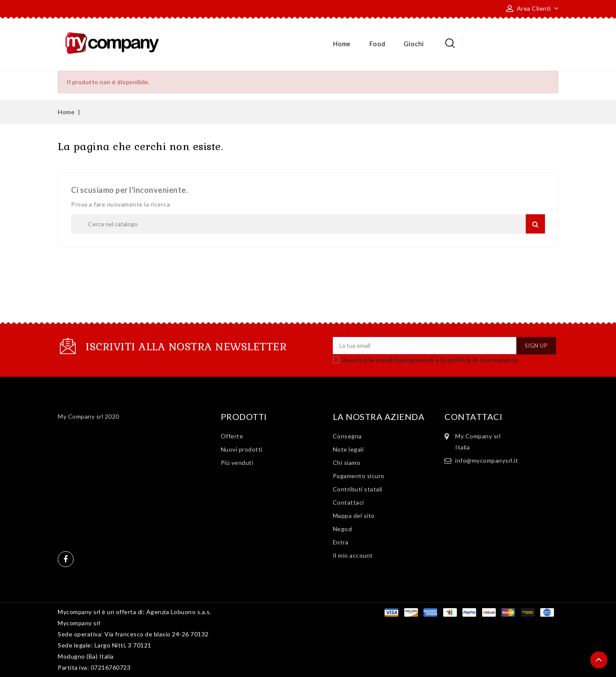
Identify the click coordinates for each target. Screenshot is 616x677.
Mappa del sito (354, 516)
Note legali (348, 449)
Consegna (347, 436)
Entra (341, 542)
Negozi (343, 529)
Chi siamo (347, 463)
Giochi (414, 44)
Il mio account (353, 555)
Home (342, 44)
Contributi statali (358, 489)
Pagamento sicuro (359, 476)
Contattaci (348, 502)
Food (377, 44)
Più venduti (237, 463)
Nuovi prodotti (242, 449)
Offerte (232, 436)
